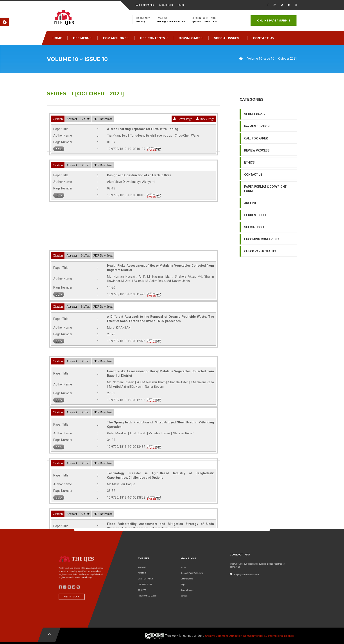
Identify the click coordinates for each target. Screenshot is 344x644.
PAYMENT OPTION (257, 165)
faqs (181, 5)
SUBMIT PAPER (255, 153)
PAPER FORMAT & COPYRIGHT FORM (265, 228)
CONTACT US (263, 38)
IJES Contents (154, 38)
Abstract (72, 142)
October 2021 (288, 59)
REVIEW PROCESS (257, 189)
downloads (191, 38)
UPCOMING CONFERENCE (262, 278)
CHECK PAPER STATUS (260, 290)
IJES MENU (82, 38)
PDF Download (103, 142)
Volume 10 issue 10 (261, 59)
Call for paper (144, 5)
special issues (228, 38)
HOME (57, 38)
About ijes (166, 5)
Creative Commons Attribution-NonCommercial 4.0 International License (249, 636)
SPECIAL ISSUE (255, 266)
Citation (58, 142)
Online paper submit (274, 21)
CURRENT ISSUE (256, 254)
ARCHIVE (251, 242)
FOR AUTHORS (116, 38)
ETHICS (249, 201)
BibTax (85, 142)
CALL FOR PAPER (256, 177)
